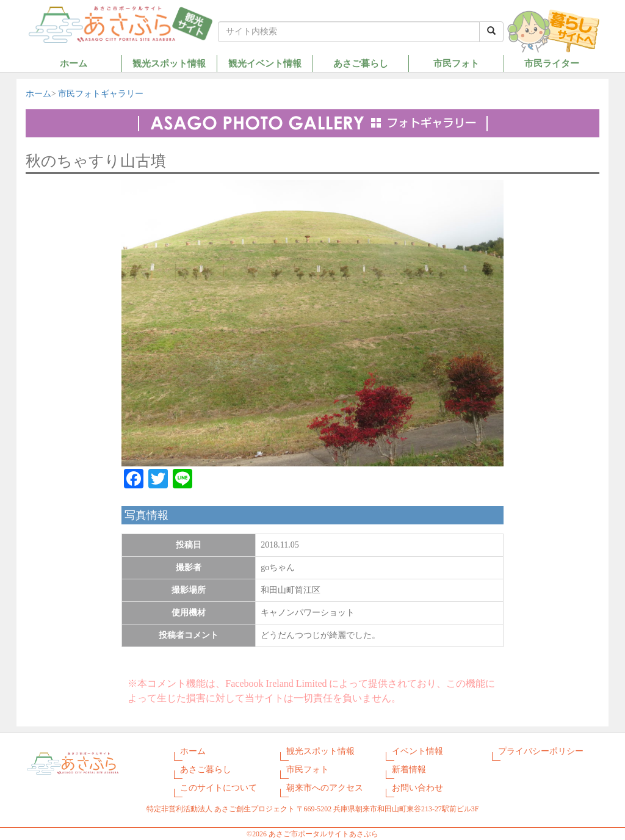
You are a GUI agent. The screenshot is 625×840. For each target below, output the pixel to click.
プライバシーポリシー (541, 751)
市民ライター (552, 63)
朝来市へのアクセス (325, 788)
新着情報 (409, 769)
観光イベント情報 (265, 63)
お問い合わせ (417, 788)
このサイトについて (219, 788)
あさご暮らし (361, 63)
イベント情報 (417, 751)
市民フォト (456, 63)
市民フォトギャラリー (101, 94)
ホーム (74, 63)
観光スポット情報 (169, 63)
